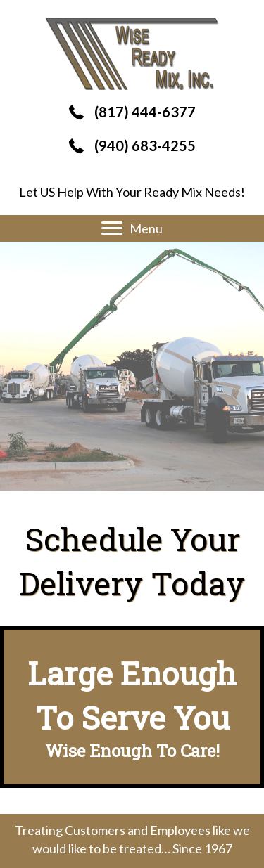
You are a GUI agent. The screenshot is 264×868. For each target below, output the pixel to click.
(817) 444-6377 (145, 112)
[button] (112, 228)
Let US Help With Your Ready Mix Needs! (132, 192)
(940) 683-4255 (145, 145)
